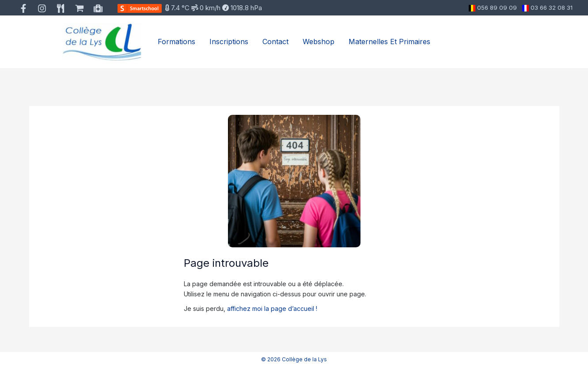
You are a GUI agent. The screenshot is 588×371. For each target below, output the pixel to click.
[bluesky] (81, 8)
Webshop (319, 42)
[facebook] (25, 8)
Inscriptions (229, 42)
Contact (275, 42)
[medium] (99, 8)
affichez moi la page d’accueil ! (272, 309)
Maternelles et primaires (389, 42)
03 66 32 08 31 (552, 8)
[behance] (62, 8)
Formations (176, 42)
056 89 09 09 (497, 8)
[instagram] (44, 8)
